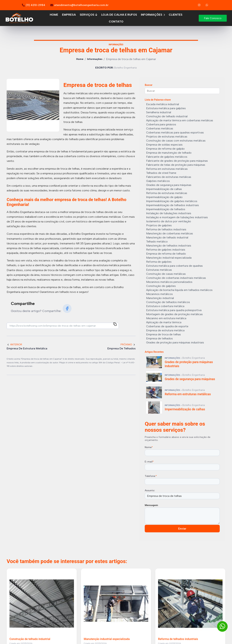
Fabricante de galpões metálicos (167, 157)
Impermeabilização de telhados (166, 209)
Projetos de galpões (159, 225)
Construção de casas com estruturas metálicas (176, 141)
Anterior (14, 345)
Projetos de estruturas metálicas (167, 137)
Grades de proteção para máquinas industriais (175, 342)
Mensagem (151, 505)
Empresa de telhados (159, 338)
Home (54, 15)
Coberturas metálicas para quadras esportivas (175, 132)
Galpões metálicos (158, 181)
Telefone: (151, 476)
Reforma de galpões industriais (166, 250)
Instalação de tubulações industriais (169, 213)
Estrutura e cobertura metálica (165, 306)
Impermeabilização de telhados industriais (173, 205)
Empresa (69, 15)
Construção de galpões (161, 286)
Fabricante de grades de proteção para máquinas (177, 161)
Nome (149, 447)
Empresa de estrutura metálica (165, 330)
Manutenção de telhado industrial (167, 237)
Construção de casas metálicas (166, 274)
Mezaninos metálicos (159, 294)
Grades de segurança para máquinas (169, 185)
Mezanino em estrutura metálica (166, 318)
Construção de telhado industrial (167, 116)
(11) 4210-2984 (35, 5)
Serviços (89, 15)
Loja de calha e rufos (119, 15)
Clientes (176, 15)
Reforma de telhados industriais (166, 229)
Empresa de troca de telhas (163, 334)
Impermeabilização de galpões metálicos (172, 201)
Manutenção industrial (160, 298)
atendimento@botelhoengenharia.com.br (81, 5)
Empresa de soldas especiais (164, 145)
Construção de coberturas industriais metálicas (176, 278)
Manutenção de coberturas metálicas (170, 233)
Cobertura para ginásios (161, 124)
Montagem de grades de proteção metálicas (174, 314)
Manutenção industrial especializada (169, 258)
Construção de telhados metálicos (168, 302)
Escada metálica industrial (163, 104)
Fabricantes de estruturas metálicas (169, 177)
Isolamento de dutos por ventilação (169, 221)
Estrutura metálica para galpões (166, 108)
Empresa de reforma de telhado (166, 254)
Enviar (182, 529)
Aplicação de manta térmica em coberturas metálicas (180, 120)
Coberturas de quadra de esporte (167, 326)
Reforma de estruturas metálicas (167, 193)
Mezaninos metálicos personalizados (169, 282)
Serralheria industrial (159, 112)
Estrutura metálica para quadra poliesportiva (174, 310)
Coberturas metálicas (160, 128)
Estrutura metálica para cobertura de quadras (174, 266)
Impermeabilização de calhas (164, 189)
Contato (116, 22)
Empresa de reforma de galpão (165, 149)
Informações (153, 15)
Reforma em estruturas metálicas (167, 169)
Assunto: (150, 490)
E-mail (149, 462)
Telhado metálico (157, 241)
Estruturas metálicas (159, 270)
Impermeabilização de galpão (164, 197)
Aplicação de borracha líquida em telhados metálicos (179, 290)
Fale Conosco (213, 18)
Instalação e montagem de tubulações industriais (177, 217)
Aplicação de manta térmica (164, 322)
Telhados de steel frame (161, 173)
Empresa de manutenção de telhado (169, 153)
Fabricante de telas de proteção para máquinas (176, 165)
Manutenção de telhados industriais (169, 246)
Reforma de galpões (159, 262)
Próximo (128, 345)
